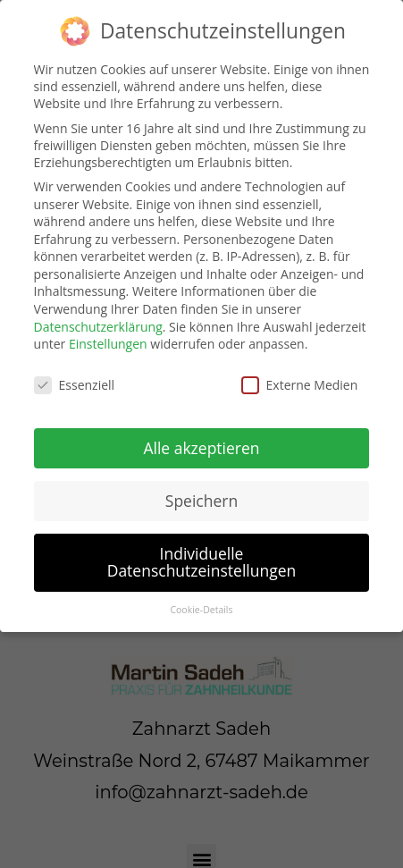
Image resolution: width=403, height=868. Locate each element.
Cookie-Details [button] (201, 610)
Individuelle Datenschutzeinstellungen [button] (202, 561)
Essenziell (75, 385)
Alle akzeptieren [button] (201, 447)
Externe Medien (300, 385)
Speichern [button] (201, 500)
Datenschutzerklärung (98, 326)
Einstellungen (108, 344)
